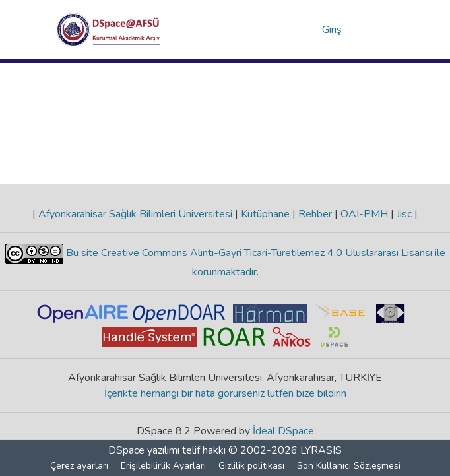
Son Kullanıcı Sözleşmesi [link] (349, 466)
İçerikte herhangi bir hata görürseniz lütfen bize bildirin (225, 393)
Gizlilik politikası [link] (251, 466)
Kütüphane (265, 214)
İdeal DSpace (283, 431)
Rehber (315, 214)
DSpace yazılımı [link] (144, 450)
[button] (109, 30)
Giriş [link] (333, 30)
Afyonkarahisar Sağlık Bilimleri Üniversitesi (135, 214)
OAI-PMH (364, 214)
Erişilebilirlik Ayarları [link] (163, 466)
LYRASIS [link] (321, 450)
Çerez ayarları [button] (79, 466)
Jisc (404, 214)
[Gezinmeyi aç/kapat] (375, 30)
